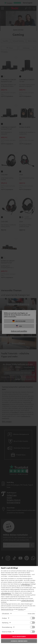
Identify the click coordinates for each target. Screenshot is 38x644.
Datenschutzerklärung (7, 609)
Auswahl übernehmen (19, 641)
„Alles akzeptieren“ (6, 593)
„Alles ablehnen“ (26, 584)
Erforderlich (6, 614)
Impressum (21, 609)
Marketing (5, 623)
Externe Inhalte (7, 632)
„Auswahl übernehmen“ (27, 600)
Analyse (4, 618)
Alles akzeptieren (19, 636)
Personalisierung (7, 627)
